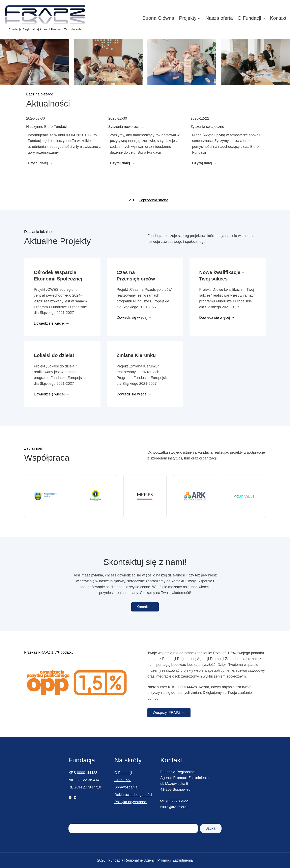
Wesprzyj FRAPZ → (169, 713)
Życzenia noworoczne (126, 127)
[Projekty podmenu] (199, 18)
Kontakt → (145, 607)
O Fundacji (123, 773)
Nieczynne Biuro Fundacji (47, 127)
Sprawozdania (126, 787)
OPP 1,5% (123, 780)
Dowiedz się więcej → (52, 323)
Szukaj (211, 828)
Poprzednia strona (154, 200)
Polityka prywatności (131, 802)
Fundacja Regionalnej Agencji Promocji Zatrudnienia (45, 29)
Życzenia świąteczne (207, 127)
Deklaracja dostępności (133, 795)
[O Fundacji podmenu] (264, 18)
